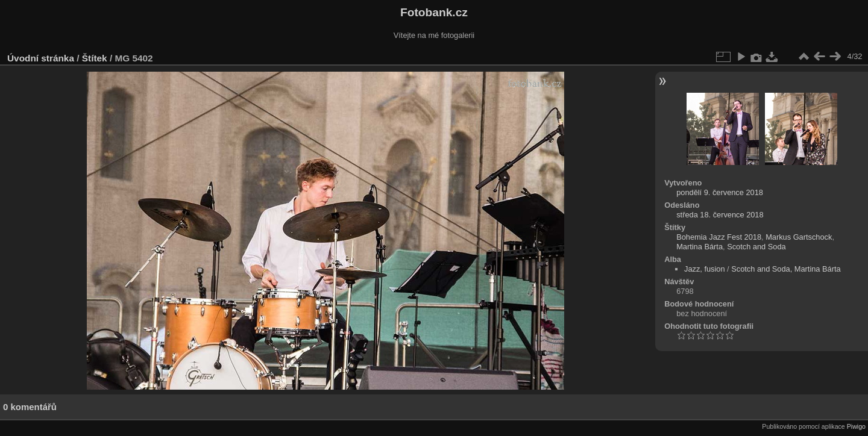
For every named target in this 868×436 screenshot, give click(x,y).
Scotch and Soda (756, 247)
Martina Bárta (700, 247)
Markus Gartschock (799, 237)
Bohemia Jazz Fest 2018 (719, 237)
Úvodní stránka (41, 58)
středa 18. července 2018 (720, 215)
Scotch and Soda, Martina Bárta (786, 269)
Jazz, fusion (705, 269)
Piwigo (856, 426)
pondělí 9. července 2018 (720, 192)
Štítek (95, 58)
